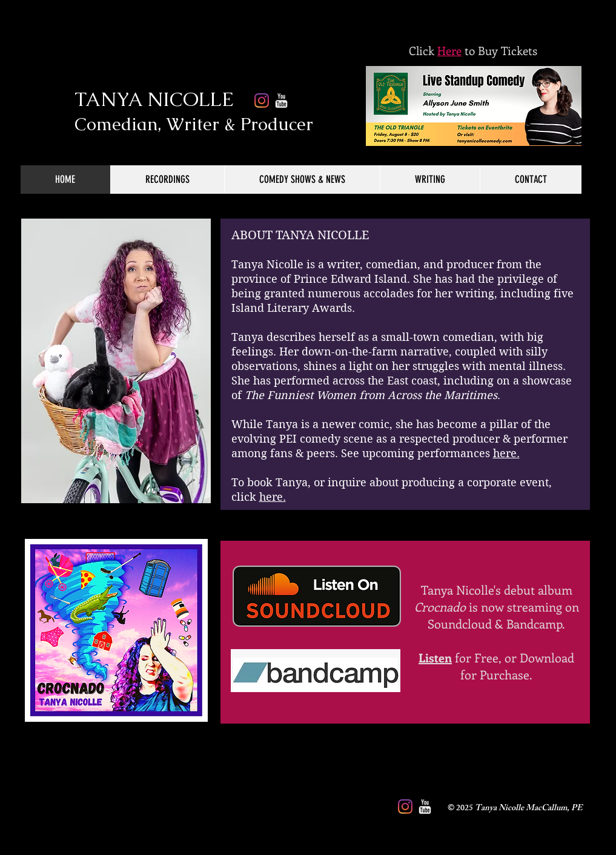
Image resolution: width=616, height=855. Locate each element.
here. (506, 453)
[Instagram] (405, 807)
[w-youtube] (425, 807)
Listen (435, 657)
